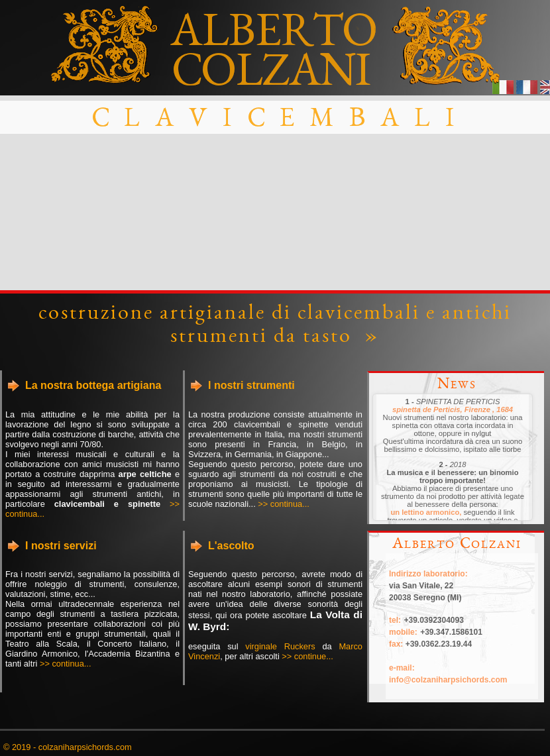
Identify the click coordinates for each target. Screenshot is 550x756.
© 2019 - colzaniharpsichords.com (68, 747)
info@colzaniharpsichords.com (448, 680)
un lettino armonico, (426, 512)
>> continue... (307, 656)
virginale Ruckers (280, 646)
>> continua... (284, 504)
